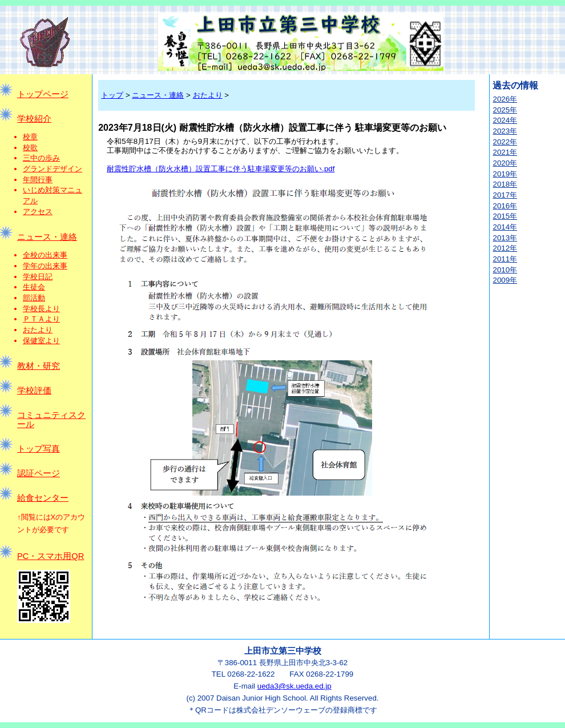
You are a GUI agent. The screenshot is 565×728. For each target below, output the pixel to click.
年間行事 (38, 180)
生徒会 (34, 287)
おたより (38, 330)
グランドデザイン (53, 169)
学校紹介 (34, 119)
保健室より (41, 341)
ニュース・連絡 (47, 237)
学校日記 (38, 277)
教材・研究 (39, 366)
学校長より (41, 309)
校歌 (30, 148)
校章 (30, 137)
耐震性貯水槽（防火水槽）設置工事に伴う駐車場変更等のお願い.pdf (221, 169)
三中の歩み (41, 158)
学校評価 (34, 391)
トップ (112, 95)
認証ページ (39, 473)
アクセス (38, 212)
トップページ (43, 94)
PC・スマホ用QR (51, 556)
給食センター (43, 498)
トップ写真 (39, 449)
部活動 (34, 298)
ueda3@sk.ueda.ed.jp (294, 686)
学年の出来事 (45, 266)
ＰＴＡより (41, 319)
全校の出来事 (45, 255)
